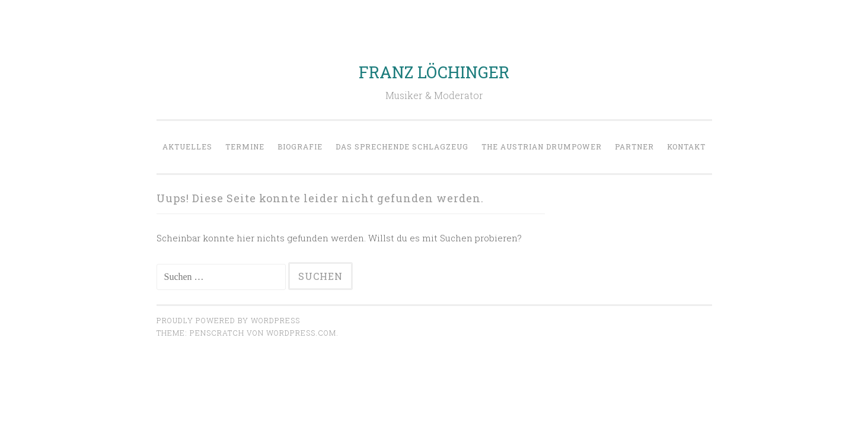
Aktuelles (187, 146)
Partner (634, 146)
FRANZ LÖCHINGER (434, 72)
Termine (245, 146)
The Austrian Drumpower (542, 146)
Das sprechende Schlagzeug (402, 146)
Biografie (300, 146)
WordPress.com (301, 333)
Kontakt (686, 146)
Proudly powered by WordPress (228, 320)
